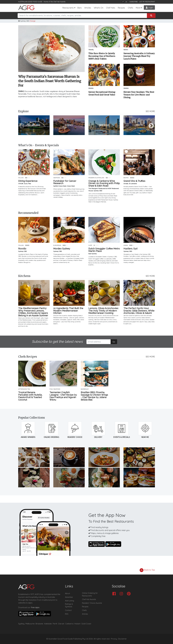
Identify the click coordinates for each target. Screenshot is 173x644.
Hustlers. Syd (130, 249)
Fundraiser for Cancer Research (65, 182)
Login (149, 8)
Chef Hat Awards (59, 2)
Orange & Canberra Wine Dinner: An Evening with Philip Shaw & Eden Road (104, 183)
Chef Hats (111, 8)
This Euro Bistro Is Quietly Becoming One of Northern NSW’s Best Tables (102, 56)
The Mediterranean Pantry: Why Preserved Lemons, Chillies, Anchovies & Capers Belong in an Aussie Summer (33, 312)
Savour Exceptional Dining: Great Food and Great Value (102, 93)
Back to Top (147, 570)
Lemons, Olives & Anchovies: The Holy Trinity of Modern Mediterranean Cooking (103, 311)
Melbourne (30, 624)
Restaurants (68, 8)
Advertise (69, 597)
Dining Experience (28, 181)
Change (33, 21)
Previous (22, 126)
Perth (55, 624)
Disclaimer (122, 639)
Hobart (77, 624)
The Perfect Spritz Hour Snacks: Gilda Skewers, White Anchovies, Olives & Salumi (139, 311)
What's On (99, 8)
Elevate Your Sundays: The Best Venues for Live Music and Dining (139, 95)
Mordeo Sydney (62, 249)
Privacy (114, 639)
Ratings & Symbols (69, 605)
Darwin (61, 624)
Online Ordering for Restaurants (90, 594)
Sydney (21, 624)
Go (114, 342)
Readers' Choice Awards (92, 603)
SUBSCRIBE (134, 2)
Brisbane (39, 624)
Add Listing (70, 601)
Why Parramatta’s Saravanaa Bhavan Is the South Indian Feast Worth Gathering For (50, 81)
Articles (88, 8)
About (67, 593)
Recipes (121, 8)
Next (151, 126)
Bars (80, 8)
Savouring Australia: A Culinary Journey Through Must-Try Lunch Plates (139, 56)
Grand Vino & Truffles (134, 181)
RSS (67, 614)
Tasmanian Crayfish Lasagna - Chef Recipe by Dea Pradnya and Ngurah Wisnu (63, 396)
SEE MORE (150, 111)
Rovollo (22, 249)
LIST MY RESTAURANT (147, 2)
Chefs (130, 8)
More (138, 8)
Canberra (69, 624)
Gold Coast (86, 624)
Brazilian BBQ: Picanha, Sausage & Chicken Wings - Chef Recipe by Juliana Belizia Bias (94, 396)
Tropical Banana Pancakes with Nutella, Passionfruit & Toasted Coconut (30, 396)
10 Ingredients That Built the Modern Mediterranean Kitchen (68, 311)
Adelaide (48, 624)
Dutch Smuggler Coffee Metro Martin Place (104, 250)
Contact (68, 610)
